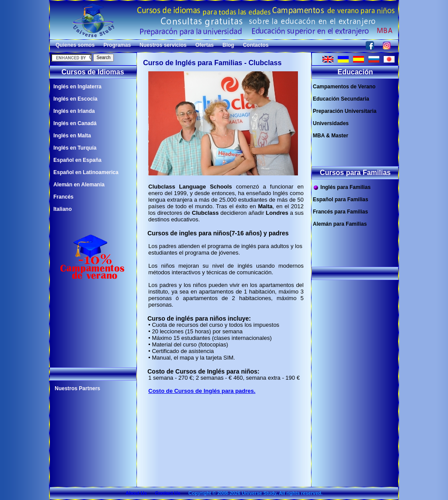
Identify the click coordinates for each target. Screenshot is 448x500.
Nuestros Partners (77, 388)
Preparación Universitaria (345, 111)
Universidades (331, 123)
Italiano (63, 209)
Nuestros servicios (163, 45)
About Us (136, 493)
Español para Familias (341, 199)
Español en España (77, 160)
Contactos (256, 45)
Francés (63, 197)
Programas (117, 45)
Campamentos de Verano (344, 87)
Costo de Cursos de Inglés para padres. (202, 391)
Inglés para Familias (342, 187)
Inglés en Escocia (75, 99)
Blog (229, 45)
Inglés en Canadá (75, 123)
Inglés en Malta (72, 136)
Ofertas (204, 45)
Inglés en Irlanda (74, 111)
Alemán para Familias (340, 224)
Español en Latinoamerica (86, 172)
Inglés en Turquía (75, 148)
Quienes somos (75, 45)
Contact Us (168, 493)
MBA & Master (331, 136)
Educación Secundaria (341, 99)
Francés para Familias (340, 212)
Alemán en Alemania (79, 185)
